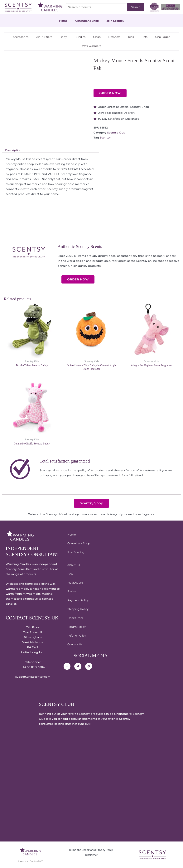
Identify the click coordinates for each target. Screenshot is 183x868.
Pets (144, 37)
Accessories (21, 37)
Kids (131, 37)
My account (75, 583)
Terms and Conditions (82, 850)
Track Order (75, 618)
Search (136, 7)
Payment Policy (78, 600)
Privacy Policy (105, 850)
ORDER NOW (110, 93)
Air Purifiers (44, 37)
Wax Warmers (91, 46)
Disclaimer (91, 855)
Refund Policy (77, 636)
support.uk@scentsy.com (33, 677)
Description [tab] (13, 150)
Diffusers (114, 37)
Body (63, 37)
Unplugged (163, 37)
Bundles (80, 37)
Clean (97, 37)
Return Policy (77, 627)
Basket (72, 591)
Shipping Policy (78, 609)
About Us (74, 565)
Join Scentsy (115, 21)
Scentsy (105, 138)
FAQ (70, 574)
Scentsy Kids (116, 133)
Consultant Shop (87, 21)
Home (63, 21)
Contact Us (75, 644)
